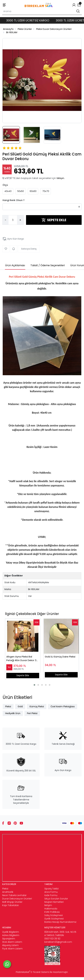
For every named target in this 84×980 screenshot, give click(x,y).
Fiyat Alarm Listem (12, 949)
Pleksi (8, 706)
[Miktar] (13, 220)
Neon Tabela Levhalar (14, 895)
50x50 (21, 191)
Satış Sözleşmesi (54, 915)
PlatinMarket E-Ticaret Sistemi (33, 972)
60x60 (33, 191)
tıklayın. (61, 178)
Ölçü (5, 185)
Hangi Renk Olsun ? (13, 200)
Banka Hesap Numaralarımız (60, 922)
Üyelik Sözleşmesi (54, 919)
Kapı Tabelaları (10, 905)
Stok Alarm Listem (12, 942)
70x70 (46, 191)
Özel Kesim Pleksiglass (63, 706)
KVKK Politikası (52, 912)
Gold (20, 706)
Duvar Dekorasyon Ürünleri (17, 899)
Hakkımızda (51, 909)
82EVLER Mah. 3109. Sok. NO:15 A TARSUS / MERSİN (60, 934)
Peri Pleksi (32, 713)
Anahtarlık (8, 892)
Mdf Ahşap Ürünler (12, 902)
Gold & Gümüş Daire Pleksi (60, 657)
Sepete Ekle (23, 675)
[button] (34, 685)
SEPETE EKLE (54, 220)
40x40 (8, 191)
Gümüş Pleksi (37, 706)
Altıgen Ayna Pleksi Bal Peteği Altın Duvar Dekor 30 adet (22, 658)
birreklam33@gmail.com (58, 942)
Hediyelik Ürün (13, 713)
